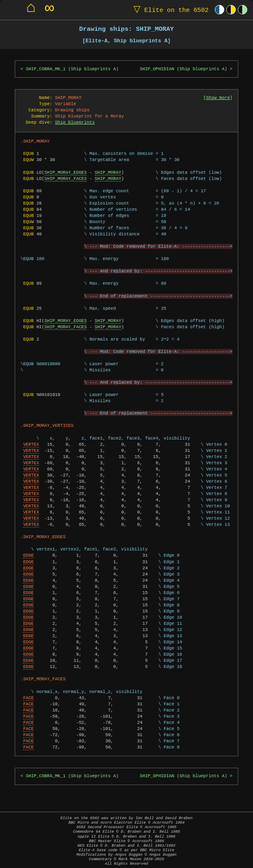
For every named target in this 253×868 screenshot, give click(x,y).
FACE (28, 698)
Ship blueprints (75, 122)
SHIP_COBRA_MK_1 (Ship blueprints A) (72, 69)
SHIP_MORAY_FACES (66, 179)
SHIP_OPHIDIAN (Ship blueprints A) (183, 69)
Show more (218, 98)
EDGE (28, 555)
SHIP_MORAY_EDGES (66, 173)
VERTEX (31, 444)
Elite (169, 10)
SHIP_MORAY (108, 173)
